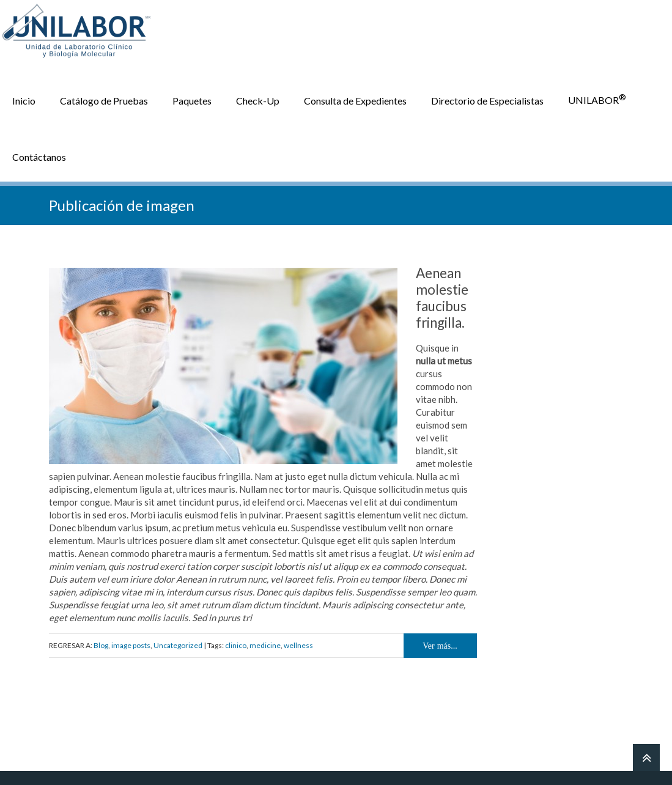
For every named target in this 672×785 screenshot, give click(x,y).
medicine (265, 644)
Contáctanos (39, 155)
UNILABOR (597, 98)
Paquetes (192, 99)
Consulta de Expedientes (355, 99)
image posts (131, 644)
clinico (236, 644)
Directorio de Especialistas (487, 99)
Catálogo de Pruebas (104, 99)
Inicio (24, 99)
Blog (101, 644)
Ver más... (440, 644)
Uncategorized (178, 644)
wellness (298, 644)
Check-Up (258, 99)
